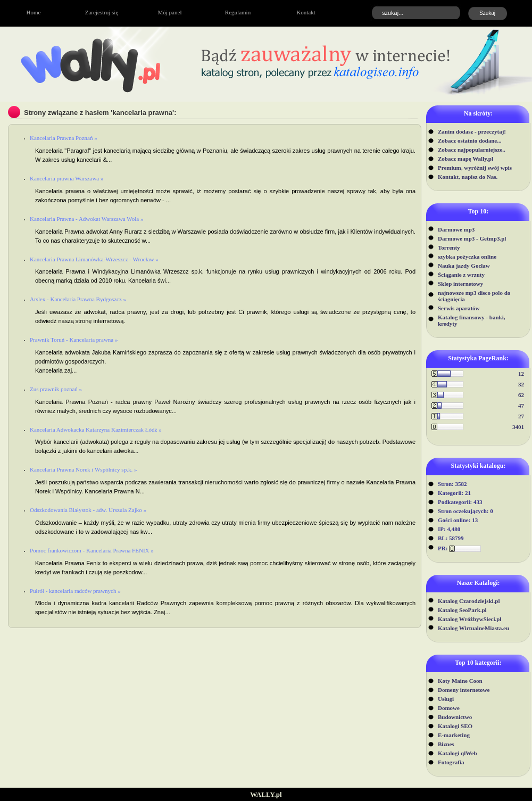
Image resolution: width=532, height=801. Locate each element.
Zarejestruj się (102, 12)
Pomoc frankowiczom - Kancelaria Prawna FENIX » (92, 550)
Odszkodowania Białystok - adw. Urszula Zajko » (88, 510)
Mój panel (170, 12)
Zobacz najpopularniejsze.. (472, 150)
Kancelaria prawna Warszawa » (66, 178)
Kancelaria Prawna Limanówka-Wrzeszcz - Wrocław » (94, 259)
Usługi (446, 699)
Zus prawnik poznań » (56, 389)
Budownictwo (455, 717)
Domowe (449, 708)
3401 (518, 427)
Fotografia (451, 762)
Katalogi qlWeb (458, 753)
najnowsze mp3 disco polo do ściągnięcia (474, 296)
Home (34, 12)
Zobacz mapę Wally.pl (465, 159)
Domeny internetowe (464, 690)
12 (521, 374)
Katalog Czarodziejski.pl (469, 601)
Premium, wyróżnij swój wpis (475, 168)
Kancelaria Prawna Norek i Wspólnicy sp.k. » (83, 469)
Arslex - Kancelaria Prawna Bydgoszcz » (78, 299)
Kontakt (306, 12)
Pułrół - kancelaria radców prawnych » (75, 591)
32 (521, 384)
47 (521, 406)
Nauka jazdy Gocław (464, 266)
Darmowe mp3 (456, 229)
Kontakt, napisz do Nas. (468, 177)
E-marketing (454, 735)
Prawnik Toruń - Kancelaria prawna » (74, 340)
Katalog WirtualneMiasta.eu (473, 628)
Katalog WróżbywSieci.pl (469, 619)
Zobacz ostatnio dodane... (470, 141)
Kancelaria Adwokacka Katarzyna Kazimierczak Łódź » (96, 430)
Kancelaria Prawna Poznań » (64, 138)
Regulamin (238, 12)
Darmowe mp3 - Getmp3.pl (472, 238)
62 (521, 395)
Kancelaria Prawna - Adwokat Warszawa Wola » (86, 219)
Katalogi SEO (455, 726)
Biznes (446, 744)
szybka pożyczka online (467, 257)
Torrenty (449, 247)
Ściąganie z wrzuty (461, 275)
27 (521, 416)
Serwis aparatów (459, 308)
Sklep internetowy (460, 284)
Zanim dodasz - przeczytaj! (472, 131)
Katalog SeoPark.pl (462, 610)
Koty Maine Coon (460, 681)
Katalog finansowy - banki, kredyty (472, 320)
